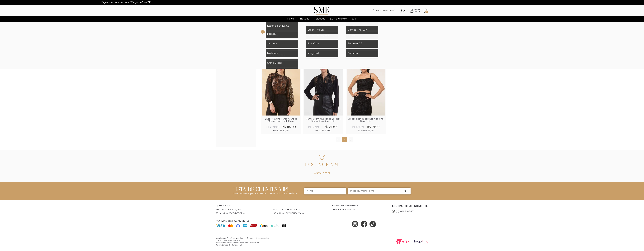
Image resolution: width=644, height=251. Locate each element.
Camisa (224, 52)
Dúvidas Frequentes (343, 210)
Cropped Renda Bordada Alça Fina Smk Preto (366, 120)
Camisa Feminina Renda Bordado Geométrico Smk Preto (323, 120)
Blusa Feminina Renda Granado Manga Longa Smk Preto (281, 120)
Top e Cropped (228, 56)
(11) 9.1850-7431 (405, 212)
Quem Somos (223, 206)
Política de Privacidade (287, 210)
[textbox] (388, 11)
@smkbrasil (322, 173)
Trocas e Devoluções (229, 210)
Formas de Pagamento (345, 206)
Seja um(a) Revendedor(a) (231, 214)
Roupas (225, 39)
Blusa (224, 48)
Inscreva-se (406, 191)
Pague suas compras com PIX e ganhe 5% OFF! (126, 2)
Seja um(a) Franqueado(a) (289, 214)
